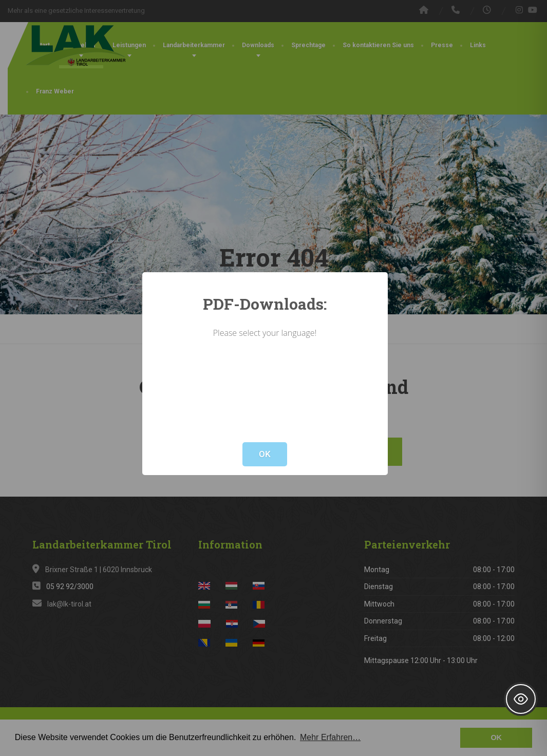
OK (265, 454)
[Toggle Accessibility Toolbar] (521, 699)
